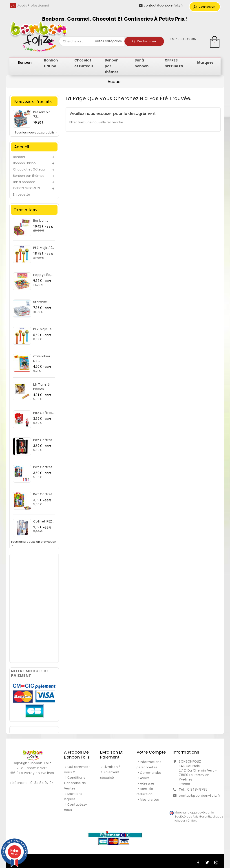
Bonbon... (41, 221)
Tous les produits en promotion (33, 543)
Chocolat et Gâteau (29, 169)
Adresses (147, 783)
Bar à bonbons (24, 182)
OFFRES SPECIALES (27, 188)
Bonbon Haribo (24, 163)
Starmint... (42, 302)
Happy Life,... (43, 275)
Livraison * (112, 767)
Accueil (22, 147)
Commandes (151, 773)
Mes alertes (149, 800)
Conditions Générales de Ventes (75, 783)
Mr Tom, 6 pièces (42, 387)
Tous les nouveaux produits (36, 133)
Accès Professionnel (33, 5)
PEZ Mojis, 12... (44, 248)
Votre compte (151, 752)
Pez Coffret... (44, 413)
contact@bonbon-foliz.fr (199, 796)
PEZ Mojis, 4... (44, 329)
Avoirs (145, 778)
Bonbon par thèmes (29, 176)
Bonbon (19, 157)
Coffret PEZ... (44, 521)
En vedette (22, 195)
